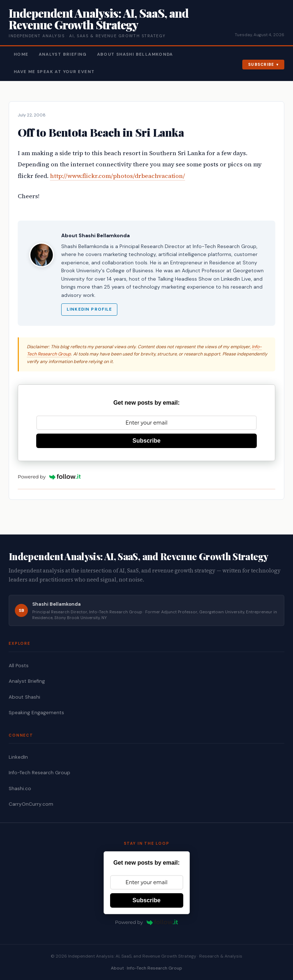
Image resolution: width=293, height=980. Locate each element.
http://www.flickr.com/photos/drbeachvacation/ (118, 176)
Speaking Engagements (36, 713)
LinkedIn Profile (89, 309)
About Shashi (24, 697)
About (117, 968)
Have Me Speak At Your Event (54, 72)
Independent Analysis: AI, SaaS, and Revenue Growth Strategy (99, 19)
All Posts (19, 666)
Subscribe (261, 64)
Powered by (49, 477)
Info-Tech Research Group (39, 773)
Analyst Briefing (63, 54)
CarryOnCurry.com (31, 804)
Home (21, 54)
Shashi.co (20, 789)
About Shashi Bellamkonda (135, 54)
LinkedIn (18, 757)
